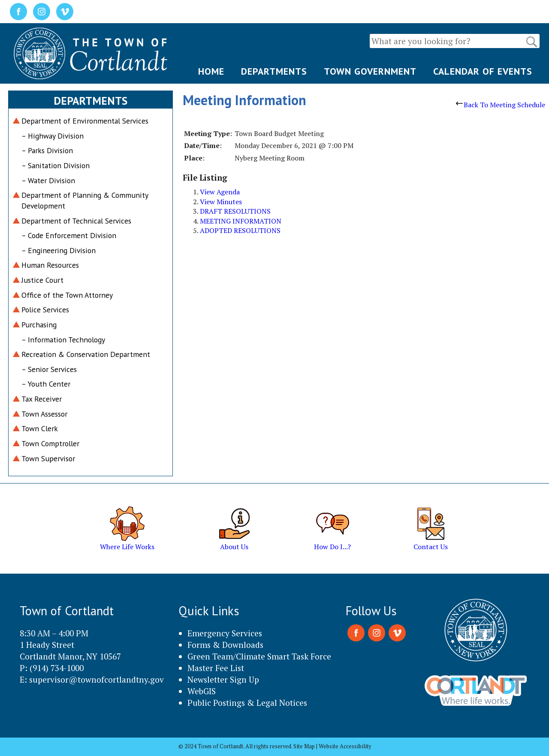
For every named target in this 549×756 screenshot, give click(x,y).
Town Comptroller (50, 443)
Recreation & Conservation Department (86, 354)
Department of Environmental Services (85, 121)
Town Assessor (44, 414)
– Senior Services (49, 369)
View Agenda (220, 192)
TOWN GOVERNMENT (370, 71)
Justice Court (42, 280)
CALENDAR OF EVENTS (483, 71)
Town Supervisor (48, 458)
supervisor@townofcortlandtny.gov (97, 679)
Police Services (45, 310)
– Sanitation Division (56, 165)
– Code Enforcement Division (69, 235)
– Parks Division (47, 150)
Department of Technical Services (76, 221)
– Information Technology (63, 340)
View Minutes (221, 202)
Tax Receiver (42, 399)
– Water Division (48, 180)
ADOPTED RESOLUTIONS (240, 230)
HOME (211, 71)
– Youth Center (46, 384)
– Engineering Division (59, 250)
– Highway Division (53, 136)
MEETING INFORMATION (241, 221)
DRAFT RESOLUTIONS (235, 211)
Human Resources (50, 265)
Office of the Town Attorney (67, 295)
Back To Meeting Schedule (501, 105)
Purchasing (39, 325)
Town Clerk (40, 428)
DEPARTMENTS (274, 71)
